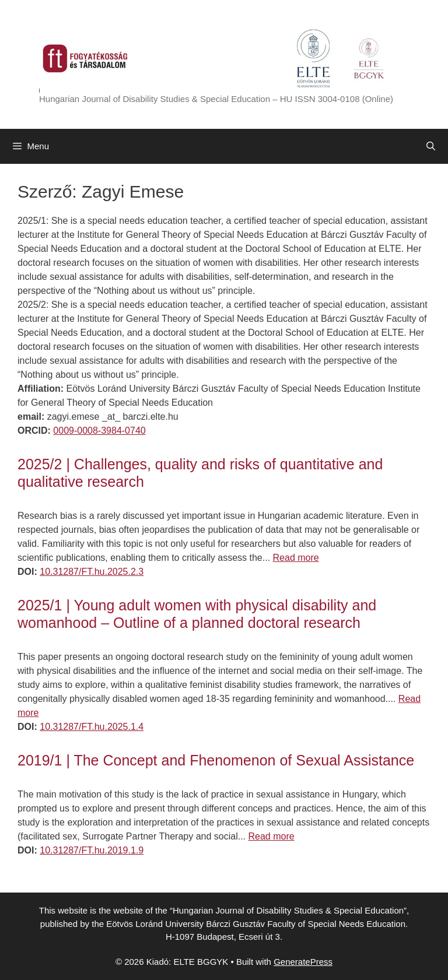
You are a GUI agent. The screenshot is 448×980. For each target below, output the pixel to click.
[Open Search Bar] (431, 146)
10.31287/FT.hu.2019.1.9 (92, 850)
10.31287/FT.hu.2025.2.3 (92, 572)
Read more (296, 558)
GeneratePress (303, 962)
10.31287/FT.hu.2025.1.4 (92, 727)
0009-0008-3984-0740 (99, 431)
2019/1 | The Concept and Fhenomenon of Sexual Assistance (216, 760)
